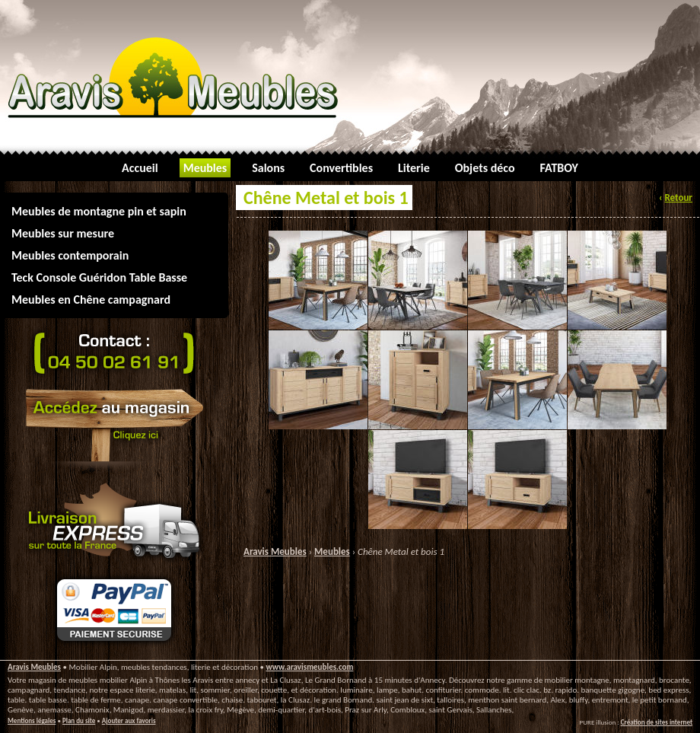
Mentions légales (32, 720)
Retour (678, 198)
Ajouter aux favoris (129, 720)
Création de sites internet (657, 722)
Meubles (332, 551)
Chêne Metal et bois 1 (401, 551)
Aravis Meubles (275, 551)
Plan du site (79, 720)
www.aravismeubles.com (309, 667)
